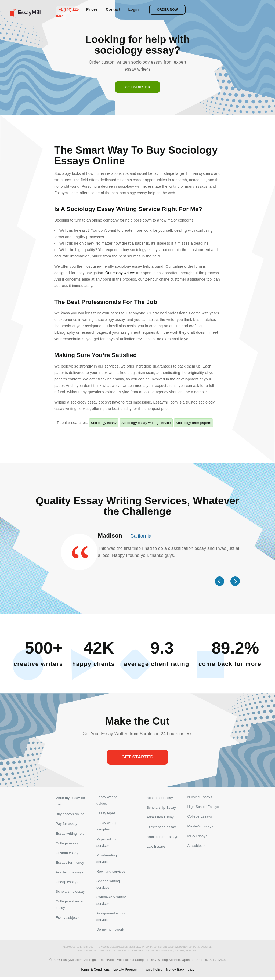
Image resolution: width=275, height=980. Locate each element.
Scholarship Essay (161, 807)
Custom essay (67, 854)
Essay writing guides (107, 801)
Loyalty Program (126, 972)
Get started (138, 87)
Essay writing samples (107, 827)
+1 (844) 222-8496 (146, 10)
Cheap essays (67, 883)
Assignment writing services (111, 919)
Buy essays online (70, 814)
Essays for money (70, 864)
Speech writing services (108, 886)
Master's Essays (200, 827)
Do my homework (110, 932)
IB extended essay (161, 827)
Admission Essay (160, 817)
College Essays (199, 817)
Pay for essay (66, 824)
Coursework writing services (112, 903)
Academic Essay (160, 798)
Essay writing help (70, 834)
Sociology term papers (193, 423)
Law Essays (156, 847)
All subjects (196, 847)
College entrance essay (69, 907)
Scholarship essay (70, 893)
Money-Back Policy (180, 972)
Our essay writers (120, 273)
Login (213, 9)
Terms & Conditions (95, 972)
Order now (247, 10)
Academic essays (69, 874)
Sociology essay (104, 423)
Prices (172, 9)
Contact (193, 9)
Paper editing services (107, 843)
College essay (67, 844)
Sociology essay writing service (146, 423)
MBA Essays (197, 837)
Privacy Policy (152, 972)
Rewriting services (111, 873)
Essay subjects (68, 920)
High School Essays (203, 807)
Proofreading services (107, 860)
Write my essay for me (70, 801)
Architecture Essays (162, 837)
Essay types (106, 814)
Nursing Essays (200, 798)
